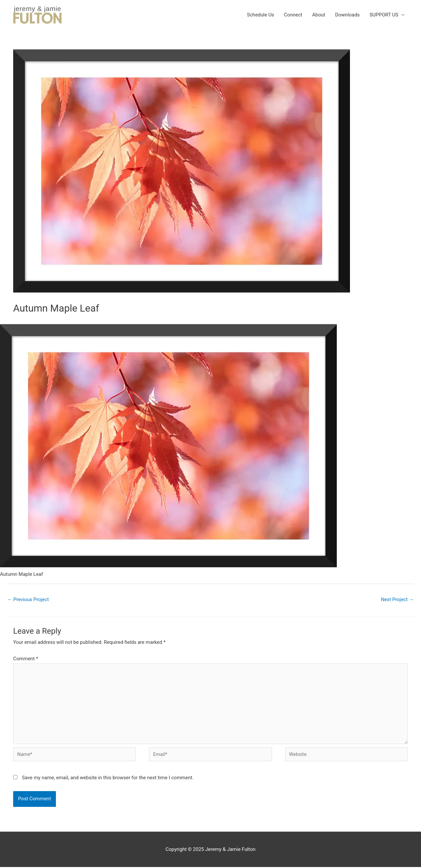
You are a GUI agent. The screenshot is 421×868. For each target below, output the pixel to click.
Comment (26, 659)
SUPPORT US (384, 15)
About (319, 15)
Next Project (397, 599)
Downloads (347, 15)
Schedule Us (261, 15)
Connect (293, 15)
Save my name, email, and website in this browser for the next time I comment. (108, 778)
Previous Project (28, 599)
